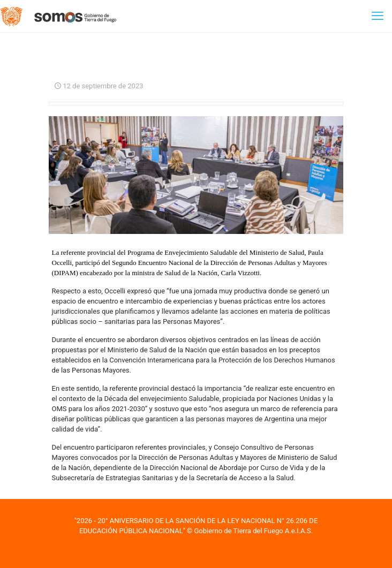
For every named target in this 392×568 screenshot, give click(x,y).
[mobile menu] (378, 16)
